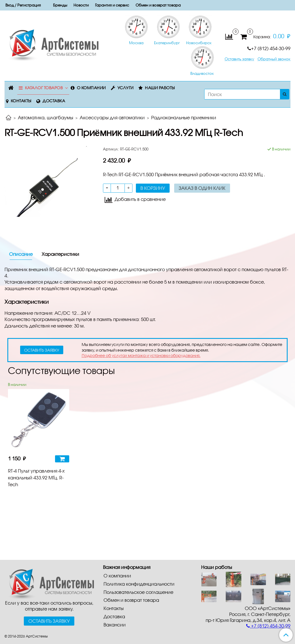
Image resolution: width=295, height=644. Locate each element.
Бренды (60, 5)
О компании (91, 88)
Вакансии (115, 625)
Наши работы (160, 88)
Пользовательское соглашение (138, 592)
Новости (81, 5)
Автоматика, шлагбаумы (46, 117)
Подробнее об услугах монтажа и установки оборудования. (141, 355)
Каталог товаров (44, 88)
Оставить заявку (239, 59)
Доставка (54, 101)
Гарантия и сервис (112, 5)
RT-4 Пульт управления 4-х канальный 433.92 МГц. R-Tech (36, 478)
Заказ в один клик (202, 188)
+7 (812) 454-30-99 (269, 48)
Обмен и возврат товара (158, 5)
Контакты (21, 101)
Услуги (126, 88)
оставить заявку (42, 350)
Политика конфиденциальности (139, 584)
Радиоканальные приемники (184, 117)
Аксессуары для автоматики (112, 117)
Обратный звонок (274, 59)
